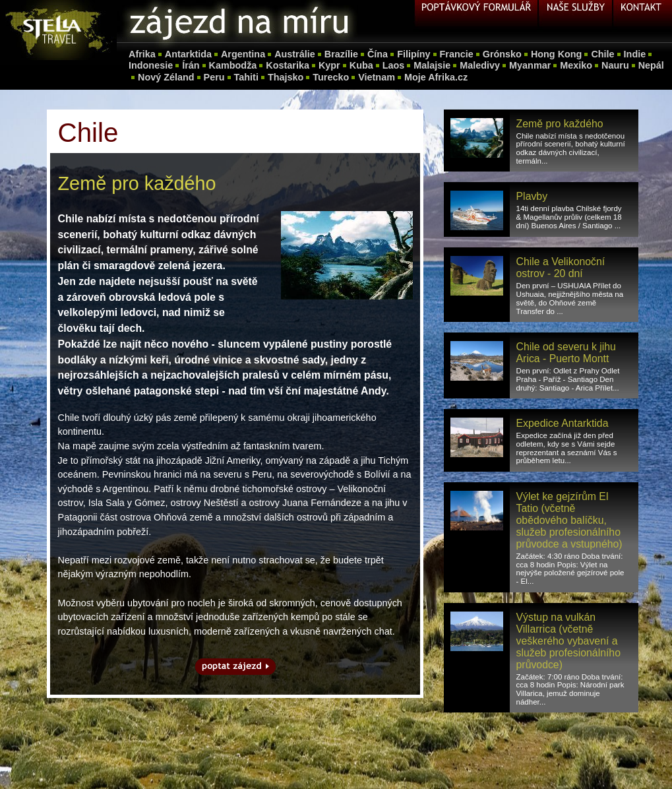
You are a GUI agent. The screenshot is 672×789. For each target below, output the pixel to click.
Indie (635, 54)
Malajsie (432, 65)
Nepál (651, 65)
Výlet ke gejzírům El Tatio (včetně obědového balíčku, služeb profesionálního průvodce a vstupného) (569, 520)
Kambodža (233, 65)
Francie (457, 54)
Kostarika (288, 65)
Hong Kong (557, 54)
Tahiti (246, 77)
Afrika (142, 54)
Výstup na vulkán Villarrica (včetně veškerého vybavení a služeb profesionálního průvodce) (568, 641)
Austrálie (295, 54)
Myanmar (530, 65)
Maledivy (480, 65)
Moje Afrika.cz (436, 77)
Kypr (329, 65)
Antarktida (188, 54)
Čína (378, 54)
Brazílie (341, 54)
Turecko (331, 77)
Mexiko (576, 65)
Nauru (615, 65)
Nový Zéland (166, 77)
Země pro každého (560, 124)
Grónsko (502, 54)
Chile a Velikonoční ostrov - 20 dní (561, 268)
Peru (214, 77)
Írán (191, 65)
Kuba (361, 65)
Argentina (243, 54)
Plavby (532, 196)
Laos (394, 65)
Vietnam (377, 77)
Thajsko (286, 77)
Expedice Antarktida (563, 423)
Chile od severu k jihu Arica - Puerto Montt (566, 353)
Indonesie (151, 65)
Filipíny (413, 54)
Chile (602, 54)
